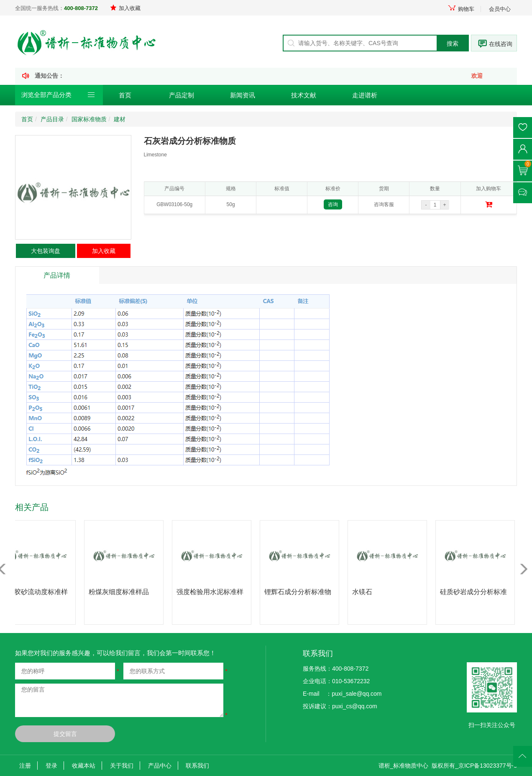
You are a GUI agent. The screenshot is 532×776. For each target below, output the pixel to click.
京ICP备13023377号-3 (488, 766)
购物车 (461, 9)
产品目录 (52, 119)
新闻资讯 (243, 95)
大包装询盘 (46, 251)
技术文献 (304, 95)
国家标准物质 (89, 119)
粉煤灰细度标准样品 (121, 592)
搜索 (453, 43)
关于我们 (122, 766)
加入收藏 (125, 8)
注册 (25, 766)
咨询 (333, 204)
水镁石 (365, 592)
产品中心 (160, 766)
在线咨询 (501, 44)
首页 (125, 95)
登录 (51, 766)
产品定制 (182, 95)
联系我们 (197, 766)
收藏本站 (84, 766)
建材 (120, 119)
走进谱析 (365, 95)
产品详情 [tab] (57, 275)
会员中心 (500, 9)
